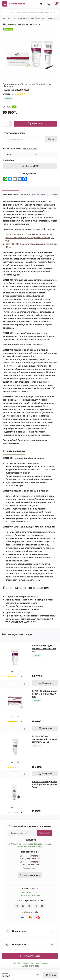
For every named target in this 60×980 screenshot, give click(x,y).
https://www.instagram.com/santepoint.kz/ (17, 906)
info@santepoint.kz (30, 912)
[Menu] (5, 4)
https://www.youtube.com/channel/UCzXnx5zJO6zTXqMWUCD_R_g (42, 906)
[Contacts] (48, 4)
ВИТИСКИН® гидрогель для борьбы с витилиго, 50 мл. (45, 784)
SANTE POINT (8, 18)
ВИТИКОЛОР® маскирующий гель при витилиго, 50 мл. (45, 739)
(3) (13, 94)
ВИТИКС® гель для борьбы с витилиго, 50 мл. (29, 234)
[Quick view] (12, 672)
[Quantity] (6, 124)
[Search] (5, 12)
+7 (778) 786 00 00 (31, 859)
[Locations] (41, 4)
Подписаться (44, 833)
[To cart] (45, 683)
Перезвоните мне (30, 868)
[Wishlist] (18, 672)
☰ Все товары (21, 18)
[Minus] (10, 125)
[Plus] (10, 122)
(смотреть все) (30, 149)
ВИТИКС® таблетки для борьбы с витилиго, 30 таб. (44, 694)
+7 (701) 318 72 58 (31, 865)
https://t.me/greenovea (29, 906)
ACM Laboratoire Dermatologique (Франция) (27, 85)
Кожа (32, 18)
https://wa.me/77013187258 (36, 906)
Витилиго (40, 18)
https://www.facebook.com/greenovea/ (23, 906)
